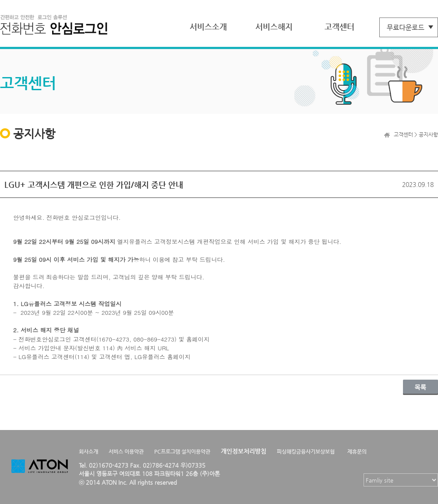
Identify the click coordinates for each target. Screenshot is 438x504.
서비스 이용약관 (126, 451)
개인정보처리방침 (244, 451)
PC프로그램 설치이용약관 (182, 451)
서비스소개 (208, 26)
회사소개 (88, 451)
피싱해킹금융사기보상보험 (306, 451)
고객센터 (339, 26)
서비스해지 (274, 26)
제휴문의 (357, 451)
